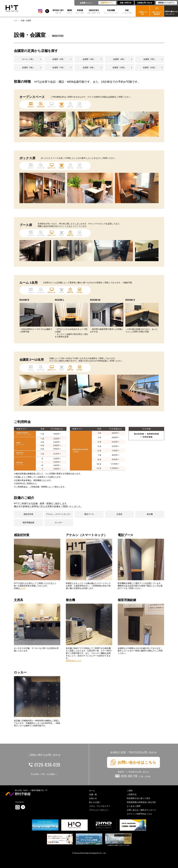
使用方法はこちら (74, 661)
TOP (16, 21)
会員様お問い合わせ (145, 3)
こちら (23, 588)
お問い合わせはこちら (133, 762)
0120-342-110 (136, 776)
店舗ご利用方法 (126, 3)
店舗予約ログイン (107, 3)
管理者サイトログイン (166, 3)
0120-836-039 (47, 765)
